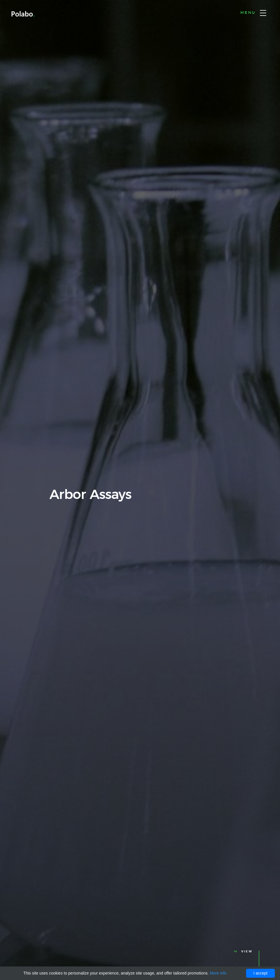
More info (218, 973)
